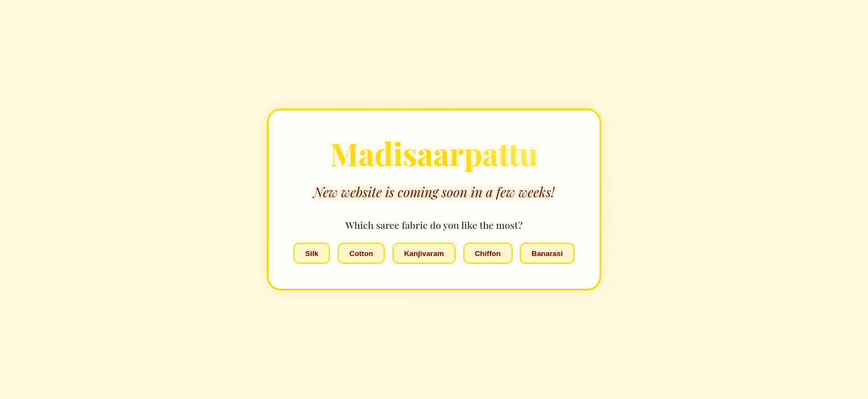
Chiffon (488, 254)
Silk (312, 254)
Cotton (361, 254)
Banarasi (547, 254)
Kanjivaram (424, 254)
